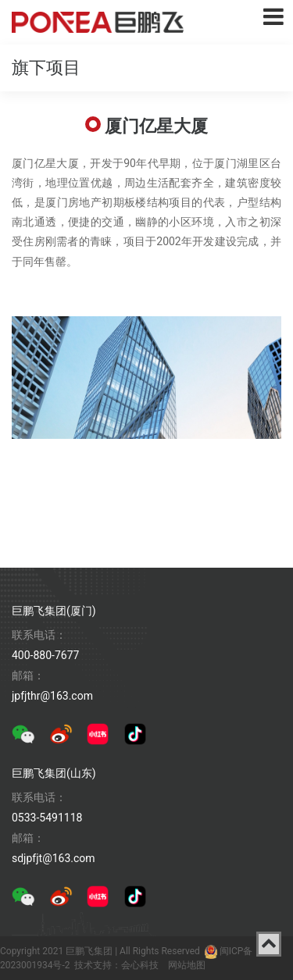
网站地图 (187, 965)
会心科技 (140, 965)
